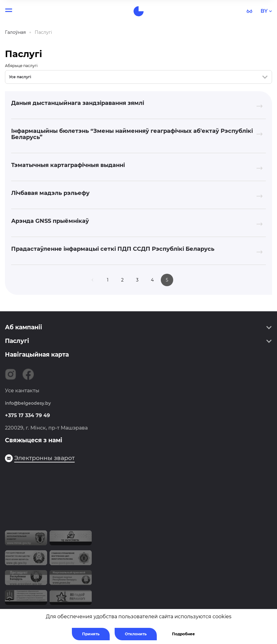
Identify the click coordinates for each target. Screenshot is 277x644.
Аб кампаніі (24, 327)
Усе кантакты (22, 391)
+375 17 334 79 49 (27, 415)
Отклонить (136, 634)
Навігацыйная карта (37, 355)
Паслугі (17, 341)
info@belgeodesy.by (28, 403)
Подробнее (183, 634)
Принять (91, 634)
